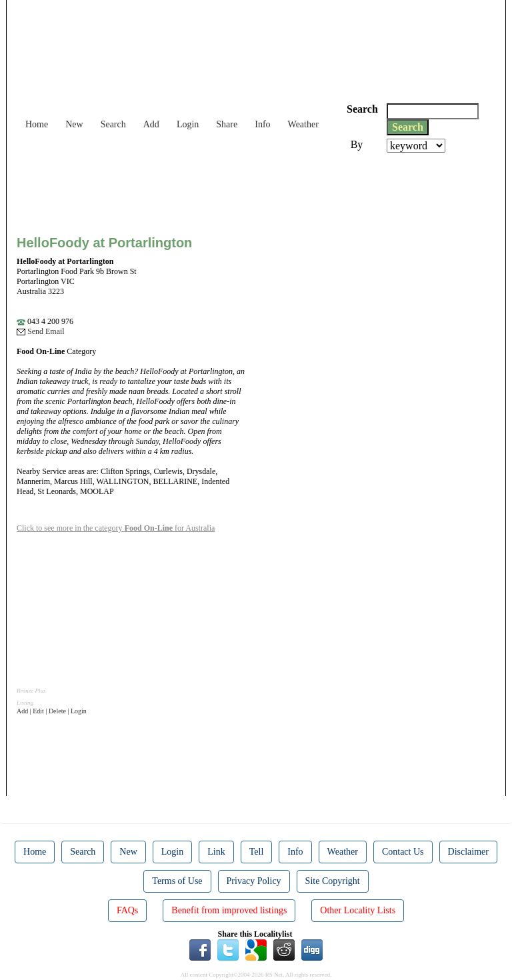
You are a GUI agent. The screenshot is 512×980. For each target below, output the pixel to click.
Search (113, 124)
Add (151, 124)
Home (37, 124)
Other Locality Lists (358, 910)
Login (188, 124)
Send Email (41, 331)
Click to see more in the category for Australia (116, 528)
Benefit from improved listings (229, 910)
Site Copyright (333, 881)
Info (262, 124)
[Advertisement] (259, 189)
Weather (303, 124)
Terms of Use (177, 881)
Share (227, 124)
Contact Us (403, 852)
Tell (257, 852)
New (74, 124)
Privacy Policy (254, 881)
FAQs (127, 910)
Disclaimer (468, 852)
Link (216, 852)
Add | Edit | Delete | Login (52, 711)
